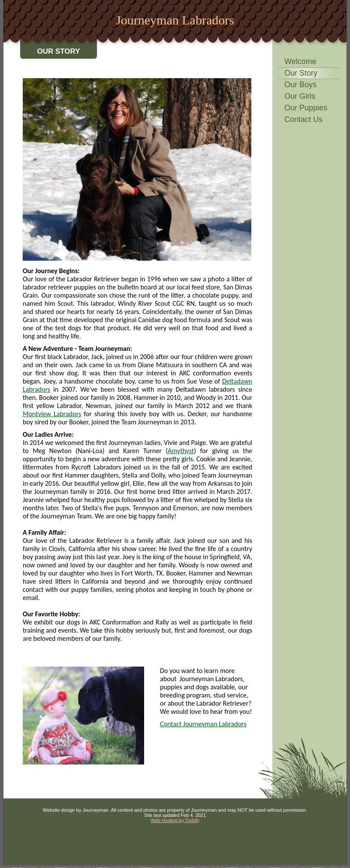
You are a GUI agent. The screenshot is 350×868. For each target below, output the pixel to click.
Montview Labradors (52, 414)
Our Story (301, 73)
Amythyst (181, 451)
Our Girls (300, 96)
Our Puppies (306, 108)
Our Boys (300, 85)
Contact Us (303, 119)
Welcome (300, 61)
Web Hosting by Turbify (175, 820)
